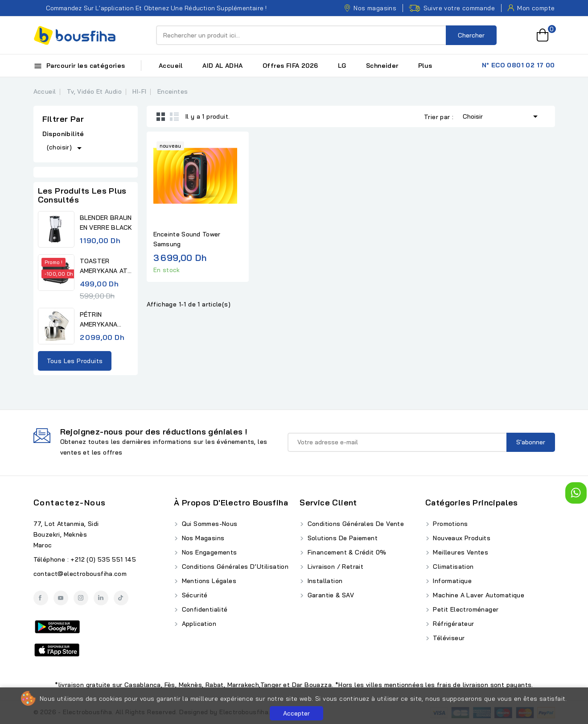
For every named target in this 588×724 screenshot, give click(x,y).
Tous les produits (75, 361)
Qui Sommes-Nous (208, 524)
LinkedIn (101, 598)
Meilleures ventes (460, 552)
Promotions (449, 524)
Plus (425, 66)
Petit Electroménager (465, 609)
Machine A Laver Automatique (478, 595)
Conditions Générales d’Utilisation (234, 567)
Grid (161, 116)
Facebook (41, 598)
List (174, 116)
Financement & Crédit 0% (346, 552)
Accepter (296, 713)
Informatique (451, 581)
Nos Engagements (208, 552)
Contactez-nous (70, 503)
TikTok (121, 598)
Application (198, 624)
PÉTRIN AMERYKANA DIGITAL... (99, 320)
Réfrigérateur (453, 624)
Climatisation (452, 567)
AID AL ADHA (222, 66)
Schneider (382, 66)
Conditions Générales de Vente (355, 524)
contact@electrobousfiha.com (80, 574)
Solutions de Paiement (341, 538)
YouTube (61, 598)
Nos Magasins (202, 538)
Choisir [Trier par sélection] (502, 116)
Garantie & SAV (330, 595)
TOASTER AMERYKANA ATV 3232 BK (106, 266)
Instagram (81, 598)
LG (342, 66)
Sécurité (194, 595)
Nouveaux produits (461, 538)
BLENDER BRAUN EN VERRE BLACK (106, 223)
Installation (324, 581)
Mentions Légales (208, 581)
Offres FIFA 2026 (290, 66)
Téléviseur (448, 638)
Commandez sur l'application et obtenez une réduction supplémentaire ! (150, 8)
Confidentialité (204, 609)
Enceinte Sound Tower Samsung (187, 239)
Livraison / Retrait (334, 567)
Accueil (171, 66)
